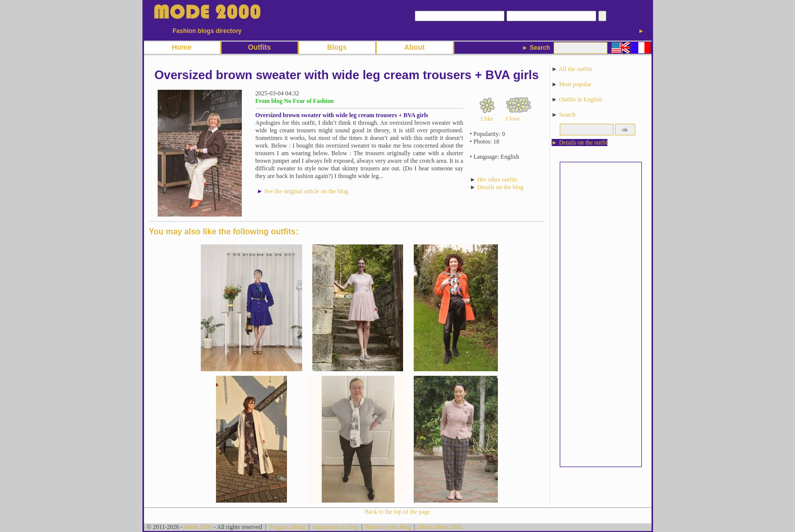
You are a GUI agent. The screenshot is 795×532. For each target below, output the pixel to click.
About (414, 47)
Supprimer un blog (335, 527)
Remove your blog (388, 527)
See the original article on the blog (306, 191)
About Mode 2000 (440, 527)
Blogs (337, 47)
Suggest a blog (287, 527)
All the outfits (576, 69)
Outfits (259, 47)
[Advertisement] (601, 314)
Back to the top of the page (397, 512)
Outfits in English (580, 99)
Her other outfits (497, 180)
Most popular (575, 84)
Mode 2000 (198, 527)
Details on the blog (500, 187)
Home (182, 47)
